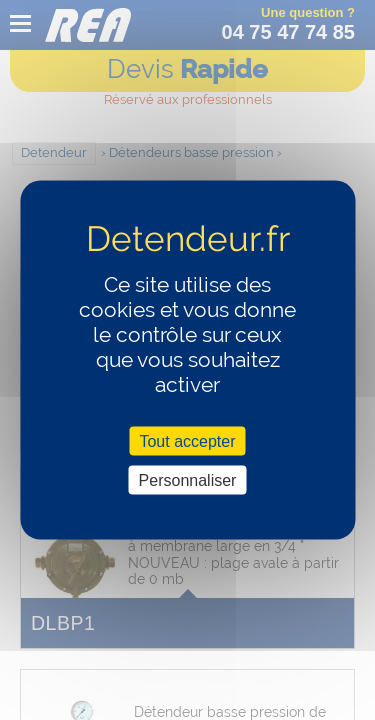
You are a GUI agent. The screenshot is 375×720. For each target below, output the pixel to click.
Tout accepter (187, 440)
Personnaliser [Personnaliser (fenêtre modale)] (188, 479)
